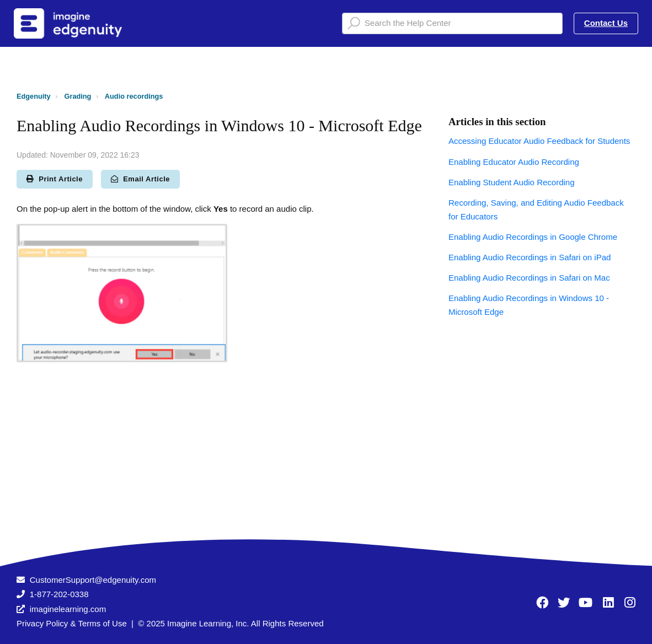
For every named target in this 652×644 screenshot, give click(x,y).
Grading (78, 96)
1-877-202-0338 (59, 594)
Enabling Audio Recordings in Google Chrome (533, 237)
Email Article (140, 179)
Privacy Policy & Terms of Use (72, 623)
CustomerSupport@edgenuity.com (93, 580)
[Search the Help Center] (452, 23)
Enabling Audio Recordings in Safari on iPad (530, 257)
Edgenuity (34, 96)
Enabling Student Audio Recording (512, 182)
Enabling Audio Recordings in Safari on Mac (529, 278)
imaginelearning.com (68, 609)
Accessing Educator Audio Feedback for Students (539, 141)
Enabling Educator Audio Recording (514, 162)
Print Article (55, 179)
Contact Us (606, 23)
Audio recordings (134, 96)
